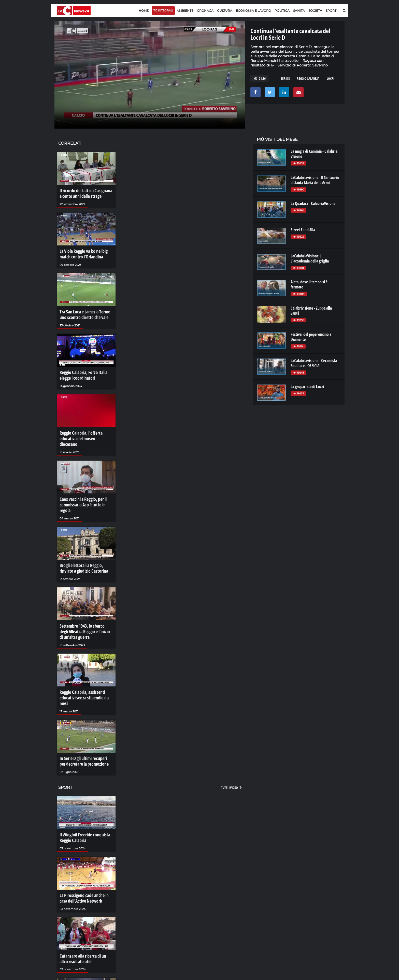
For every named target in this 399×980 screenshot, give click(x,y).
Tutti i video (232, 751)
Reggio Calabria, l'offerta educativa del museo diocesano (84, 427)
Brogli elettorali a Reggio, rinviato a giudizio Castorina (86, 545)
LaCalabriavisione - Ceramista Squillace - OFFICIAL (314, 363)
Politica (282, 11)
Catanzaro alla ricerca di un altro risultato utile (85, 918)
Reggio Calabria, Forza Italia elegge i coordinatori (81, 369)
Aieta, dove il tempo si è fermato (309, 284)
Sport (331, 11)
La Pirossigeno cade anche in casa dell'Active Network (85, 859)
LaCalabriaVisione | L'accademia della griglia (310, 258)
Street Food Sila (303, 230)
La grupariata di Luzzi (307, 387)
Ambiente (185, 11)
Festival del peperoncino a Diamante (311, 337)
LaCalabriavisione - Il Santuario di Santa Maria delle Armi (315, 180)
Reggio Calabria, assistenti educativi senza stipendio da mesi (85, 667)
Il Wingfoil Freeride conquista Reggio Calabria (83, 800)
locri (330, 78)
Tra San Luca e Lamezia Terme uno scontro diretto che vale (86, 310)
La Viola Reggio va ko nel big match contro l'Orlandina (81, 252)
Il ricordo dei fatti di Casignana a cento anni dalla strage (85, 193)
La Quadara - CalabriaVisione (313, 203)
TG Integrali (163, 10)
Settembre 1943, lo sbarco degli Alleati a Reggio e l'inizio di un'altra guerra (84, 606)
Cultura (225, 11)
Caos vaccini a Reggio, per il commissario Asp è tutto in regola (86, 486)
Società (315, 11)
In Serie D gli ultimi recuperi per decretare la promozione (84, 726)
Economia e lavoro (253, 11)
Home (144, 11)
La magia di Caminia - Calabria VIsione (314, 154)
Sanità (299, 11)
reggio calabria (308, 78)
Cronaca (205, 11)
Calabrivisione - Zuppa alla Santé (311, 311)
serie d (285, 78)
